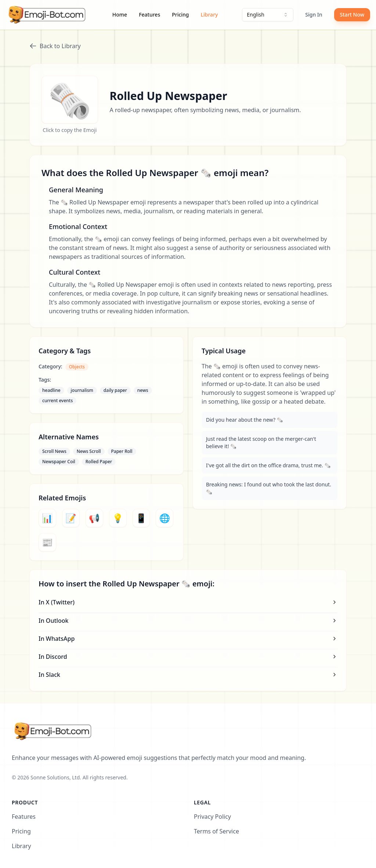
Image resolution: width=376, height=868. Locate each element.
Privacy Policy (212, 817)
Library (209, 15)
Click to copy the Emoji (70, 130)
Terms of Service (216, 831)
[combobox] (268, 15)
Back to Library (55, 46)
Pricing (180, 15)
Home (120, 15)
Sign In (314, 15)
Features (149, 15)
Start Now (352, 15)
